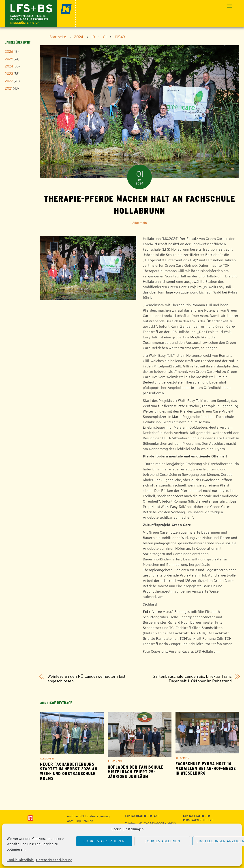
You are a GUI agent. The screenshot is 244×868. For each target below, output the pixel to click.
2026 (9, 51)
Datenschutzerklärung (54, 860)
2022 (9, 81)
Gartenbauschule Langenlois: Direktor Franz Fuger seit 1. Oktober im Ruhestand (192, 679)
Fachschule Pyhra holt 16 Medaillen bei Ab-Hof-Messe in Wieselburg (206, 768)
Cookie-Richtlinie (20, 860)
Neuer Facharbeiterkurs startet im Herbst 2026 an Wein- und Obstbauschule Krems (69, 771)
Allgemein (140, 223)
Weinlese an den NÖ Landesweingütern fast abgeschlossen (86, 679)
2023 (9, 74)
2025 (9, 59)
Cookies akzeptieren (104, 841)
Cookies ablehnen (162, 841)
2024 (9, 66)
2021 (9, 88)
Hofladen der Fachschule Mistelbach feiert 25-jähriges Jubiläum (136, 772)
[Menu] (230, 6)
